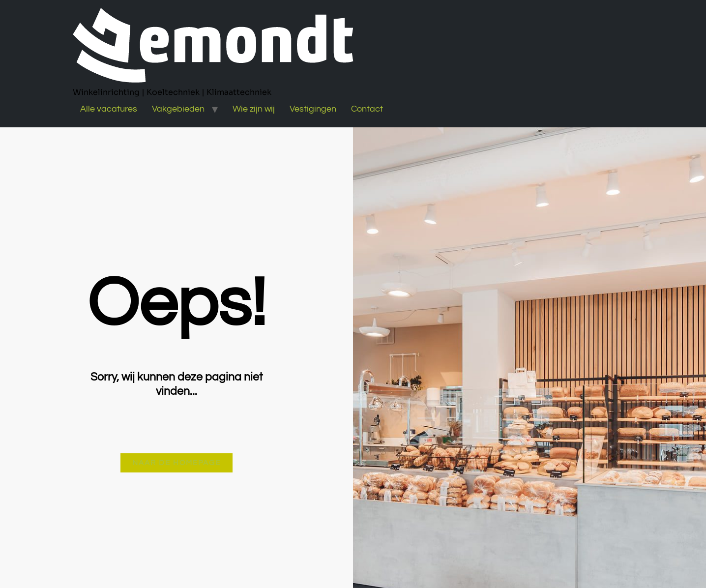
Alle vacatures (109, 109)
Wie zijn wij (254, 109)
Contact (367, 109)
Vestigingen (313, 109)
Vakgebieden (178, 109)
